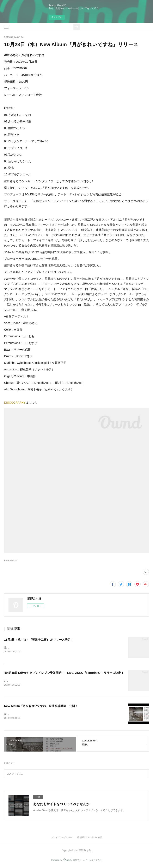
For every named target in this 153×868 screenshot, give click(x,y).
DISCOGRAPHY (15, 403)
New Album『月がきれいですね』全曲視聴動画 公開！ (41, 707)
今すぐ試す (57, 17)
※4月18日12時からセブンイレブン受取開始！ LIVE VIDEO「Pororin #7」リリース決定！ (64, 673)
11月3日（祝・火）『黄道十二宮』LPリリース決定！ (39, 640)
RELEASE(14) (11, 561)
